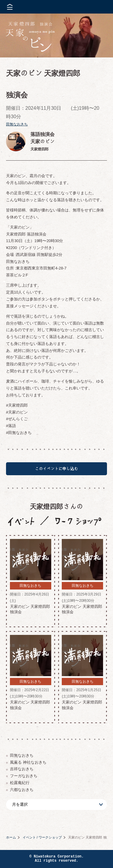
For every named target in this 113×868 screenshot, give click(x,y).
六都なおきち (22, 790)
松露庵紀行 (20, 783)
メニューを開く (10, 7)
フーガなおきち (24, 776)
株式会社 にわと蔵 (98, 7)
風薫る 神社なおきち (28, 762)
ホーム (11, 837)
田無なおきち (17, 124)
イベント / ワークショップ (42, 837)
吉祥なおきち (22, 769)
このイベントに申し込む (56, 469)
